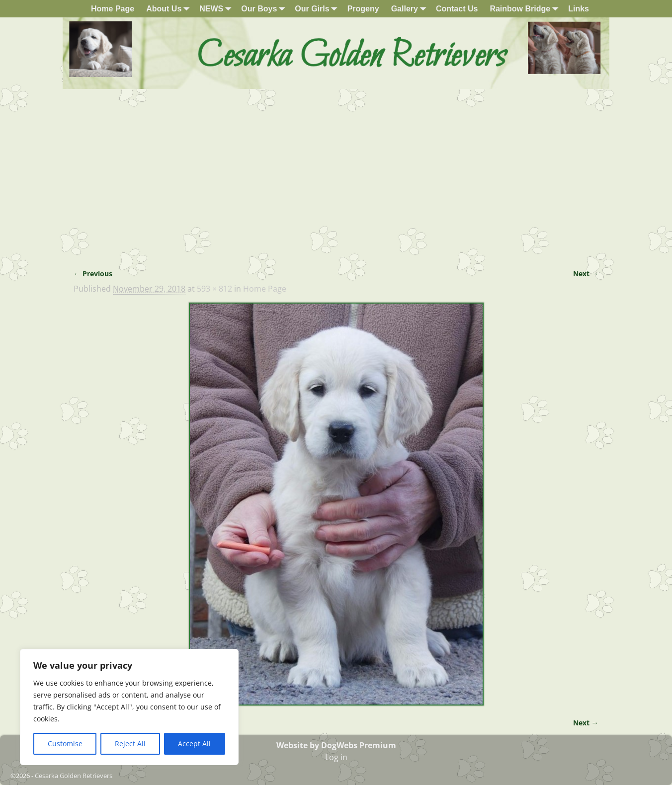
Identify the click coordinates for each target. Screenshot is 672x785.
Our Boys (265, 9)
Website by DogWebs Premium (336, 745)
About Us (170, 9)
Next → (586, 274)
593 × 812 (214, 289)
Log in (336, 757)
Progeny (363, 9)
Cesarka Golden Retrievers (74, 776)
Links (579, 9)
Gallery (411, 9)
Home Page (113, 9)
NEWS (217, 9)
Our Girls (318, 9)
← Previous (93, 274)
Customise (65, 744)
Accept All (194, 744)
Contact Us (457, 9)
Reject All (130, 744)
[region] (129, 707)
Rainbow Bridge (526, 9)
